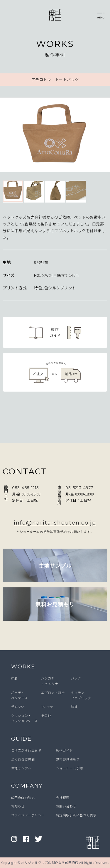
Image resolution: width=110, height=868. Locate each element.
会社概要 (63, 798)
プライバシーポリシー (28, 815)
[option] (55, 136)
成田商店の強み (23, 798)
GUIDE (21, 739)
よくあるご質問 (23, 759)
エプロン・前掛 (53, 692)
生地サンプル (21, 768)
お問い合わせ (66, 806)
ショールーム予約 (70, 768)
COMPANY (27, 786)
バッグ (76, 678)
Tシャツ (47, 707)
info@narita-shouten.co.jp (55, 523)
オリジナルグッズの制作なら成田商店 (50, 862)
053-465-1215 (25, 488)
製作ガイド (65, 750)
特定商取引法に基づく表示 (76, 815)
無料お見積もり (68, 759)
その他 (46, 715)
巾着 (15, 678)
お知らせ (18, 806)
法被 (74, 707)
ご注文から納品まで (26, 750)
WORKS (23, 667)
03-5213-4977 (79, 488)
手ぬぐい (18, 707)
